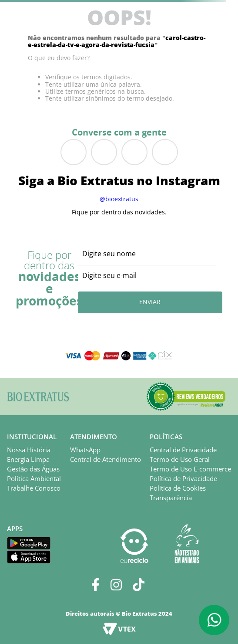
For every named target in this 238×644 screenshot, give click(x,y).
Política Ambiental (34, 478)
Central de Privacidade (183, 450)
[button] (186, 397)
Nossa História (29, 450)
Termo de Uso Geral (180, 459)
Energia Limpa (28, 459)
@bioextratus (119, 199)
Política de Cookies (178, 488)
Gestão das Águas (33, 469)
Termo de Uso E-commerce (190, 469)
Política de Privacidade (183, 478)
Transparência (171, 498)
